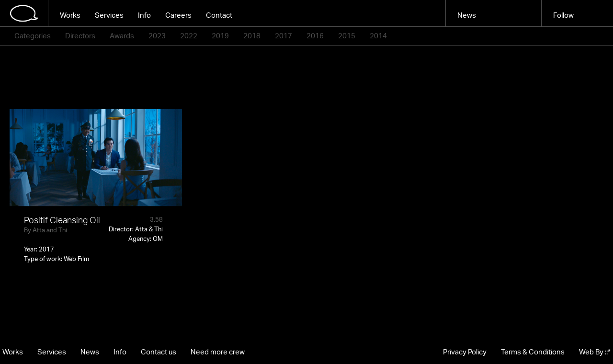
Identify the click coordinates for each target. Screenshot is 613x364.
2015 (347, 36)
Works (70, 15)
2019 (220, 36)
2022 (189, 36)
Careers (178, 15)
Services (109, 15)
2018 (252, 36)
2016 (315, 36)
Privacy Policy (465, 352)
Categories (33, 36)
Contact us (159, 352)
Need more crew (218, 352)
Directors (80, 36)
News (467, 15)
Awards (122, 36)
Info (144, 15)
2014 (378, 36)
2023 (157, 36)
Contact (219, 15)
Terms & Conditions (533, 352)
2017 (284, 36)
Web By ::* (595, 352)
